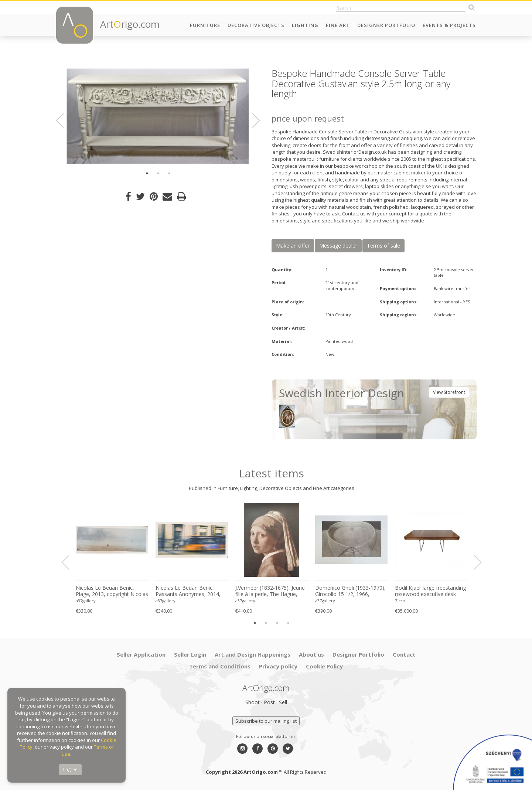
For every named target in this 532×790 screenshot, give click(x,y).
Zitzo (400, 601)
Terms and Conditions (220, 666)
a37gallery (86, 601)
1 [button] (147, 173)
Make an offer (293, 246)
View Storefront (449, 392)
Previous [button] (64, 120)
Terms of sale (383, 246)
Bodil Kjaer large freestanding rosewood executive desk (430, 591)
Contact (404, 654)
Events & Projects (449, 25)
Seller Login (190, 654)
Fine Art (338, 25)
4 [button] (288, 623)
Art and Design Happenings (253, 654)
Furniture (205, 25)
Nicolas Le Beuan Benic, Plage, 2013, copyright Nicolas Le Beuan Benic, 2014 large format (112, 591)
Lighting (305, 25)
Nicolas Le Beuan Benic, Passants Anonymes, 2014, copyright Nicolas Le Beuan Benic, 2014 (188, 591)
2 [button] (158, 173)
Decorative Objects (256, 25)
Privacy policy (278, 666)
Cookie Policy (324, 666)
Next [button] (252, 120)
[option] (158, 116)
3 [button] (169, 173)
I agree (70, 769)
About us (311, 654)
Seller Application (141, 654)
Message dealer (338, 246)
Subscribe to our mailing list (266, 721)
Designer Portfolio (386, 25)
